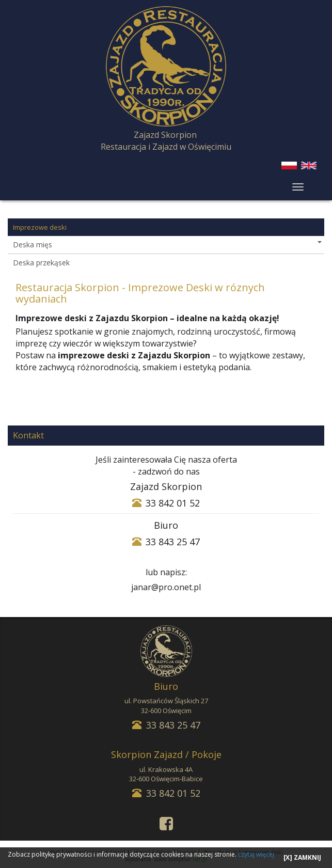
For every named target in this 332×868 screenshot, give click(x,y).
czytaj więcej (256, 854)
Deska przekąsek (41, 263)
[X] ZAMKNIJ (302, 857)
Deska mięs (167, 244)
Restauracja (123, 147)
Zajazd (165, 147)
